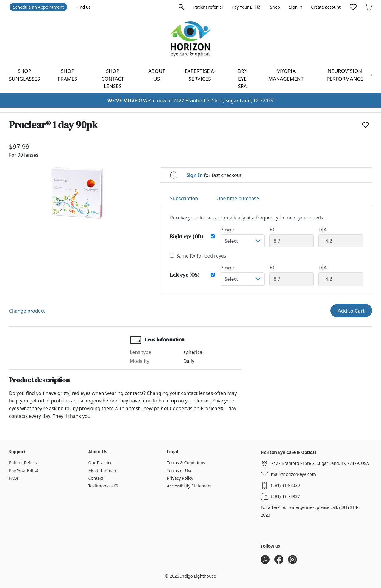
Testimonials (103, 486)
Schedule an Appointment (38, 7)
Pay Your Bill (246, 7)
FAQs (14, 478)
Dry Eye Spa (242, 79)
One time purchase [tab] (238, 198)
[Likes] (353, 7)
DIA (323, 230)
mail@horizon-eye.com (293, 474)
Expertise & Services (200, 75)
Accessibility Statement (189, 486)
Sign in (296, 7)
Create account (326, 7)
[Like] (365, 125)
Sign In (195, 175)
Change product (27, 311)
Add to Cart (351, 311)
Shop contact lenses (113, 79)
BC (273, 230)
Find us (83, 7)
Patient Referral (24, 463)
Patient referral (208, 7)
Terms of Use (180, 470)
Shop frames (68, 75)
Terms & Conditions (186, 463)
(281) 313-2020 (286, 485)
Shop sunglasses (24, 75)
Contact (96, 478)
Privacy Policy (180, 478)
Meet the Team (103, 470)
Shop (275, 7)
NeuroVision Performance (349, 75)
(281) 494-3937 (286, 496)
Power (228, 230)
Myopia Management (286, 75)
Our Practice (100, 463)
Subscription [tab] (184, 198)
